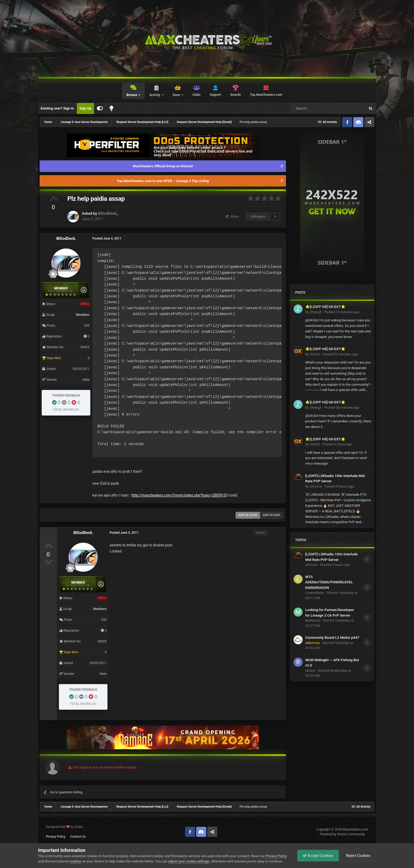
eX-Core (316, 486)
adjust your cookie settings (189, 861)
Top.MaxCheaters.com (266, 95)
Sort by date (271, 515)
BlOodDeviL (108, 213)
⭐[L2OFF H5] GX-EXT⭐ (325, 307)
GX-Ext (315, 354)
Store (177, 95)
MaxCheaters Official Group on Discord (163, 166)
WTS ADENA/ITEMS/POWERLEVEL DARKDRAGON (329, 582)
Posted (342, 312)
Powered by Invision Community (342, 834)
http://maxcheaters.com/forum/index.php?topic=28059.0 (178, 495)
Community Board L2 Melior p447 (332, 637)
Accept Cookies (318, 856)
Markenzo (313, 620)
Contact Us (78, 837)
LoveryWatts (315, 593)
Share (232, 216)
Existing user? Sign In (57, 108)
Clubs (197, 95)
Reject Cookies (358, 856)
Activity (155, 95)
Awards (236, 95)
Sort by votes (248, 515)
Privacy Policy (56, 837)
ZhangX (316, 312)
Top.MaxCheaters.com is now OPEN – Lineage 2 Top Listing (163, 181)
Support (215, 95)
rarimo (310, 671)
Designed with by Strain (64, 827)
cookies (75, 861)
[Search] (316, 108)
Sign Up (85, 108)
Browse (132, 95)
